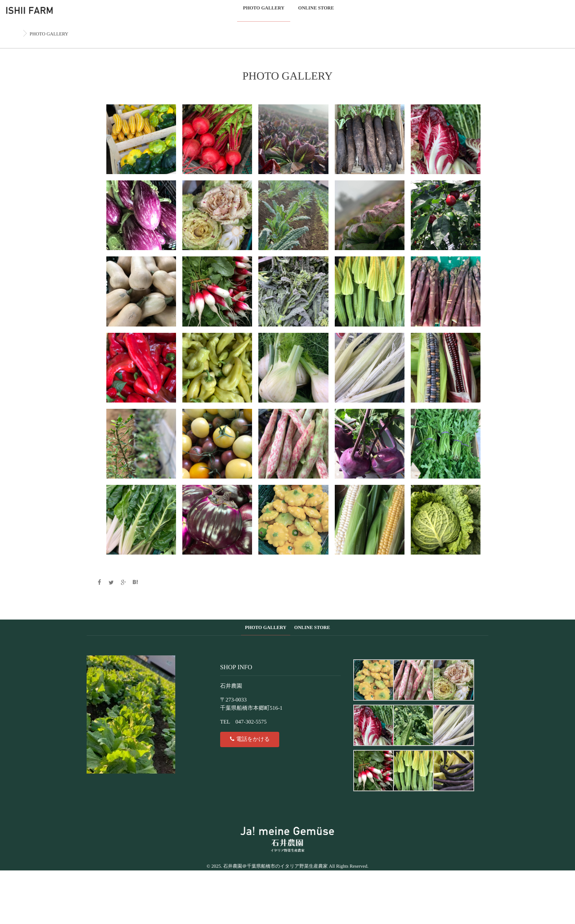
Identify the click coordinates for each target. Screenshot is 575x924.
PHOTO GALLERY (264, 12)
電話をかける (249, 739)
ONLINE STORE (316, 12)
